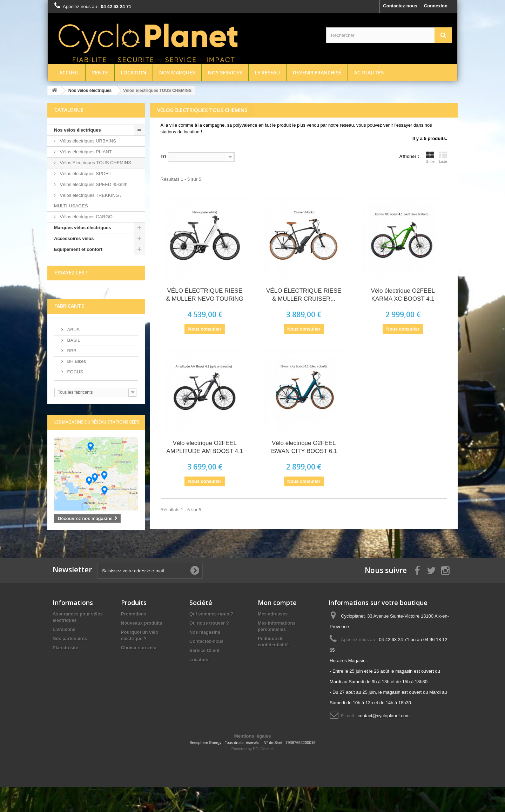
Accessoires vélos (74, 238)
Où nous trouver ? (209, 648)
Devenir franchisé (317, 72)
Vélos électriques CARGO (86, 217)
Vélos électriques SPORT (85, 174)
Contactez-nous (400, 6)
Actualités (369, 72)
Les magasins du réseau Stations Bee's (97, 447)
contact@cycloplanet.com (384, 741)
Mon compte (277, 627)
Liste (443, 157)
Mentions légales (253, 761)
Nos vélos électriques (78, 130)
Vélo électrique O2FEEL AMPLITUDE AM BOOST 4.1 (205, 447)
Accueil (69, 72)
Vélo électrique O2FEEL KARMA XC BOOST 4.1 (403, 295)
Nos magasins (205, 657)
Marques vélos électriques (83, 228)
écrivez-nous (68, 303)
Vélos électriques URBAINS (87, 141)
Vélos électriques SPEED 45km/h (93, 184)
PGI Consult (263, 774)
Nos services (225, 72)
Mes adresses (273, 639)
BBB (71, 376)
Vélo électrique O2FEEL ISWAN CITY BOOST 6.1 (304, 447)
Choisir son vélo (139, 673)
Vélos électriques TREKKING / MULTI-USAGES (88, 201)
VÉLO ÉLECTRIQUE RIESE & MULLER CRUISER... (304, 295)
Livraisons (64, 654)
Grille (430, 157)
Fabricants (69, 331)
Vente (100, 72)
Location (134, 72)
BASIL (73, 365)
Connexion (436, 6)
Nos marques (177, 72)
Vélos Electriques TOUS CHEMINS (95, 163)
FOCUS (75, 397)
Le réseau (267, 72)
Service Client (204, 675)
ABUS (73, 355)
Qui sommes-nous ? (211, 639)
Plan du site (65, 673)
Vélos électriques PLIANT (85, 152)
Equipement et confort (78, 249)
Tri (163, 156)
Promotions (134, 639)
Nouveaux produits (142, 648)
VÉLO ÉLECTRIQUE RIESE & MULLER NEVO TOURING (205, 295)
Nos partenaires (70, 663)
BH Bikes (76, 386)
